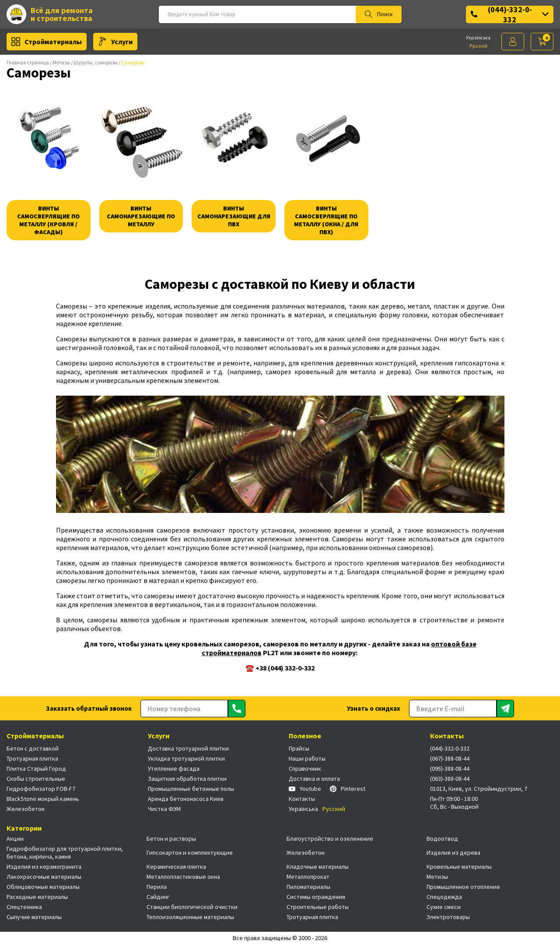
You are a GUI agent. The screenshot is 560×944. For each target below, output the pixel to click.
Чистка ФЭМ (164, 809)
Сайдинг (158, 897)
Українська (478, 38)
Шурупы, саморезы (96, 62)
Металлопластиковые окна (183, 877)
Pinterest (348, 789)
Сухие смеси (444, 907)
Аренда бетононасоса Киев (186, 799)
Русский (478, 46)
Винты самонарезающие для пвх (234, 216)
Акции (15, 839)
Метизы (61, 62)
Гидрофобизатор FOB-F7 (41, 789)
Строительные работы (318, 907)
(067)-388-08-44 (450, 758)
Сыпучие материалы (34, 917)
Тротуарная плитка (32, 758)
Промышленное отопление (463, 887)
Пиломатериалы (308, 887)
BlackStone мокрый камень (43, 799)
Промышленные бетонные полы (191, 789)
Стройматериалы (47, 42)
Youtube (305, 789)
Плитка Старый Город (36, 769)
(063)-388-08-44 (450, 779)
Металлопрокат (308, 877)
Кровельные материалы (459, 867)
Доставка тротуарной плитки (188, 748)
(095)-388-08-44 (450, 769)
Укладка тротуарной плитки (186, 758)
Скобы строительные (36, 779)
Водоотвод (442, 839)
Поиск (379, 14)
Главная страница (28, 62)
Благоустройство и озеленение (330, 839)
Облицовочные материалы (43, 887)
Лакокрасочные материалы (44, 877)
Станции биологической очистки (192, 907)
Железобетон (26, 809)
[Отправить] (237, 709)
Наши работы (307, 758)
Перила (157, 887)
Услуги (115, 42)
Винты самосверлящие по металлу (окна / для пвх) (326, 220)
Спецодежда (444, 897)
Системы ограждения (316, 897)
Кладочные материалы (318, 867)
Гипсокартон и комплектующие (190, 853)
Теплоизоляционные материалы (190, 917)
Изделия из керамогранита (44, 867)
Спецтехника (24, 907)
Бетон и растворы (171, 839)
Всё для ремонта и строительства (50, 14)
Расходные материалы (37, 897)
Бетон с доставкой (33, 748)
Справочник (305, 769)
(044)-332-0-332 (510, 14)
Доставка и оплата (314, 779)
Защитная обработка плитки (187, 779)
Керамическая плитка (176, 867)
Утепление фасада (174, 769)
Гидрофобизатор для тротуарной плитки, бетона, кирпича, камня (65, 853)
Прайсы (299, 748)
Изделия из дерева (453, 853)
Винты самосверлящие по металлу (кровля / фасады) (48, 220)
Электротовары (448, 917)
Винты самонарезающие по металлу (141, 216)
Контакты (302, 799)
